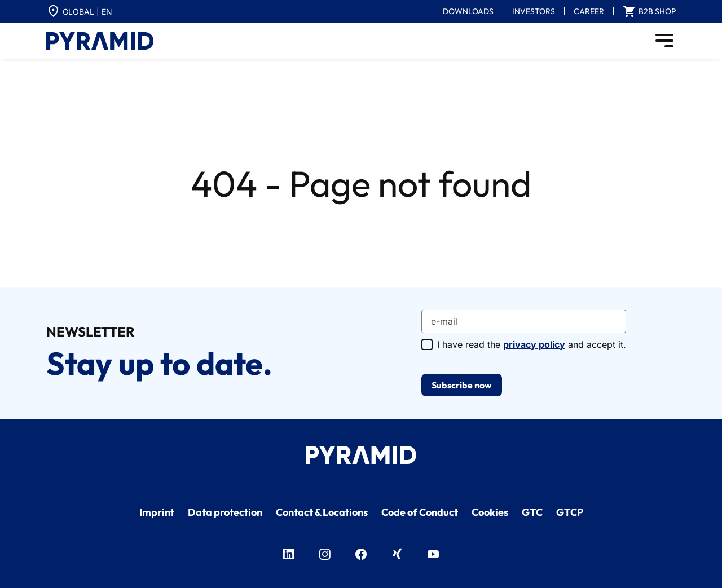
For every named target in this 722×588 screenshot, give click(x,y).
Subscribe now (462, 385)
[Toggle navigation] (664, 41)
